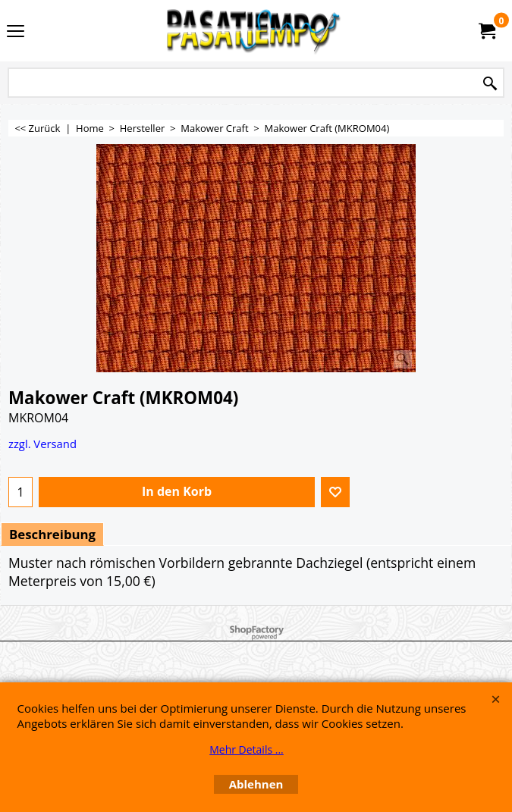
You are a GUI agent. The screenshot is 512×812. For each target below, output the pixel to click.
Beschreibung (52, 534)
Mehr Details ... (247, 749)
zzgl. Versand (42, 444)
